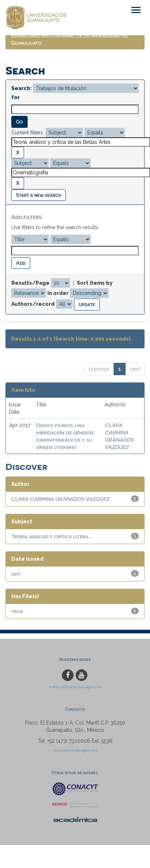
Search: (21, 88)
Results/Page (30, 283)
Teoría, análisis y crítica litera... (51, 536)
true (17, 611)
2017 (16, 574)
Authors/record (33, 304)
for (15, 97)
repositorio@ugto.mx (75, 750)
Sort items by (95, 283)
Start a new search (39, 195)
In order (58, 293)
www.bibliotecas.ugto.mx (75, 687)
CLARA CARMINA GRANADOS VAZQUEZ (60, 499)
